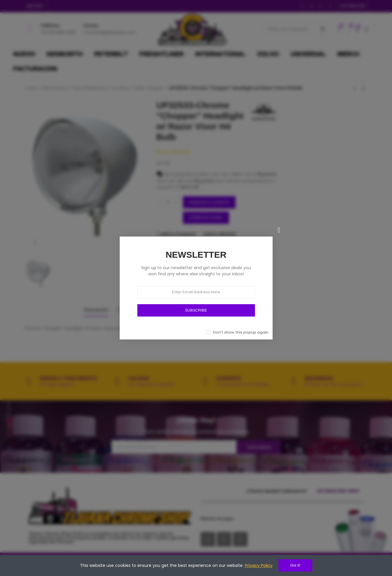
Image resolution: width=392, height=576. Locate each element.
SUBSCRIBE (196, 310)
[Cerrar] (279, 230)
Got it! (295, 565)
